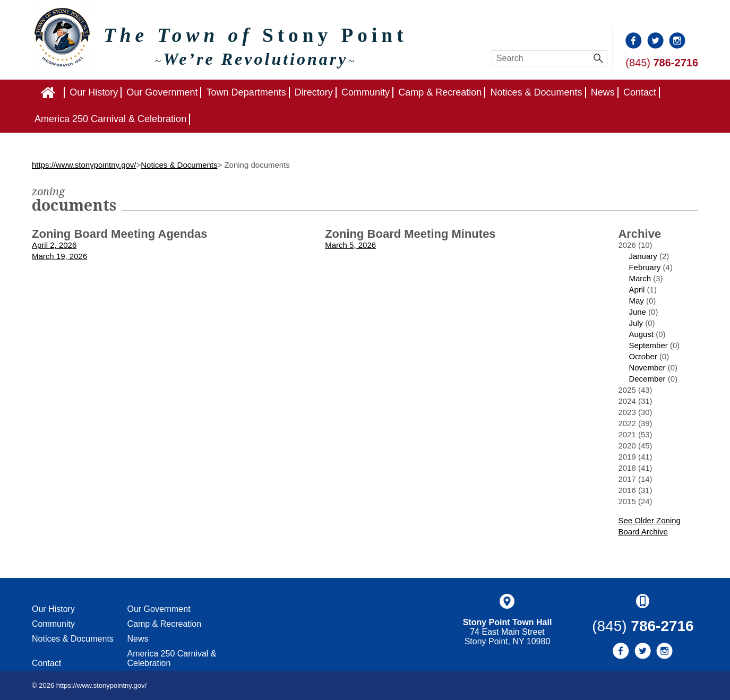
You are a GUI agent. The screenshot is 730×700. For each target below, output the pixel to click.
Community (366, 92)
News (603, 92)
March (640, 278)
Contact (640, 92)
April (637, 289)
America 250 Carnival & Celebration (110, 119)
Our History (94, 92)
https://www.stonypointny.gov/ (84, 165)
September (648, 345)
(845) (662, 63)
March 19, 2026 (59, 256)
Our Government (162, 92)
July (636, 323)
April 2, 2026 (54, 245)
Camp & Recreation (440, 92)
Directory (314, 92)
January (643, 256)
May (636, 301)
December (647, 379)
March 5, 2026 (350, 245)
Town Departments (246, 92)
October (643, 356)
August (641, 334)
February (645, 267)
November (647, 368)
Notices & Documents (536, 92)
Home (64, 92)
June (637, 312)
